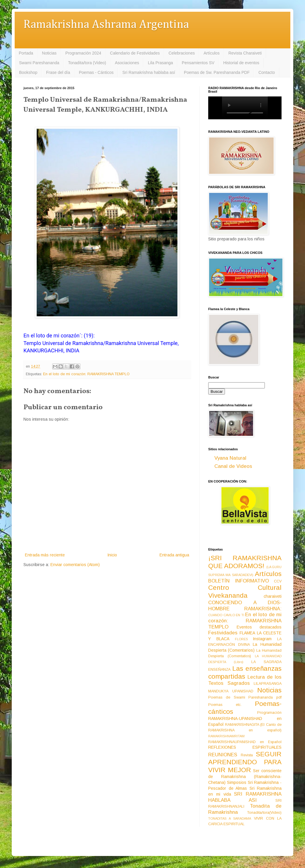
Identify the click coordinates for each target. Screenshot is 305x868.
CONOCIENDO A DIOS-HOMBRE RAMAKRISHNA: (245, 606)
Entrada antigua (174, 555)
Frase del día (58, 72)
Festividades (223, 633)
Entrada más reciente (45, 555)
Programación (269, 713)
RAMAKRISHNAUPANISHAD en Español (245, 742)
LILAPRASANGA (268, 684)
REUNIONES (223, 755)
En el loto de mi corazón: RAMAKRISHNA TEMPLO (86, 374)
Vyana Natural (230, 458)
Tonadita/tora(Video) (264, 813)
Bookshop (28, 72)
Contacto (267, 72)
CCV (278, 581)
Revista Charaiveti (245, 53)
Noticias (49, 53)
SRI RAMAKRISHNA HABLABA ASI (245, 797)
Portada (26, 53)
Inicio (112, 555)
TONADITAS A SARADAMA (230, 818)
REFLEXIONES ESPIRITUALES (245, 747)
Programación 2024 (83, 53)
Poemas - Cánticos (96, 72)
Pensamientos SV (198, 63)
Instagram (262, 639)
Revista (247, 755)
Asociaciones (127, 63)
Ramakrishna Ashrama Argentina (106, 25)
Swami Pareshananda (39, 63)
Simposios (237, 782)
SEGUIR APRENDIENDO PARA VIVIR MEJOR (245, 762)
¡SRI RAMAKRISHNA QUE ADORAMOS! (245, 562)
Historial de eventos (241, 63)
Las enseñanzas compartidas (245, 672)
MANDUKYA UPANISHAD (231, 691)
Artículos (211, 53)
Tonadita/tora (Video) (87, 63)
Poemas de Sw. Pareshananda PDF (217, 72)
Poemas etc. (225, 705)
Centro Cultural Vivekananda (245, 592)
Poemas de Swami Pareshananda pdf (245, 697)
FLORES (241, 639)
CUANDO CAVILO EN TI (226, 615)
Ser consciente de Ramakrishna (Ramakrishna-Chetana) (245, 777)
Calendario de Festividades (135, 53)
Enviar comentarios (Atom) (75, 565)
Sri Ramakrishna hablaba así (149, 72)
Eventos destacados (259, 627)
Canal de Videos (233, 466)
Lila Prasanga (160, 63)
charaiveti (273, 596)
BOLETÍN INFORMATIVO (239, 581)
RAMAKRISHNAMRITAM (226, 736)
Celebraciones (182, 53)
